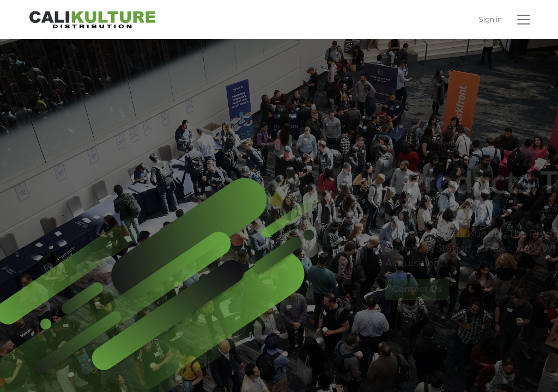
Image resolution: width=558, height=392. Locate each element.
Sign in (490, 19)
